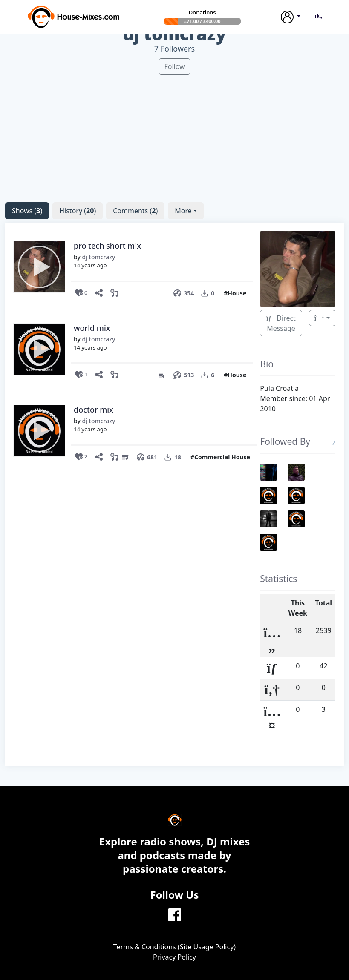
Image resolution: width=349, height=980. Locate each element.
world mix (92, 328)
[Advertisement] (174, 134)
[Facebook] (175, 914)
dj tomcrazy (98, 257)
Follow (174, 66)
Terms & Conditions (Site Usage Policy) (174, 947)
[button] (318, 16)
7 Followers (174, 49)
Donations (202, 12)
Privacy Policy (174, 957)
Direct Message (281, 323)
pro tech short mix (107, 246)
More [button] (183, 211)
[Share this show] (101, 293)
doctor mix (94, 410)
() (27, 211)
